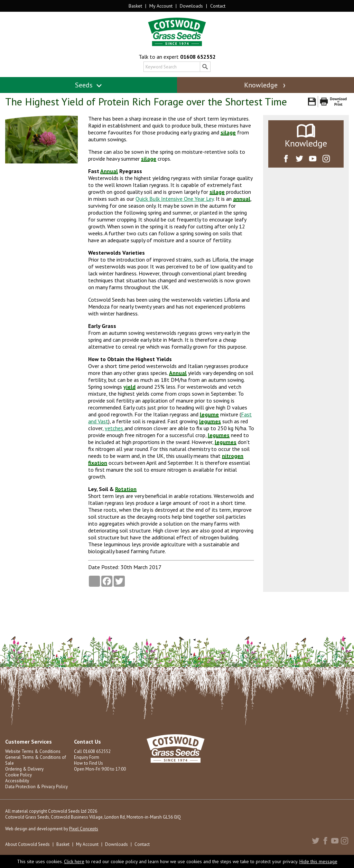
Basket (135, 6)
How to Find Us (88, 763)
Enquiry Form (87, 757)
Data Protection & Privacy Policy (36, 787)
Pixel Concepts (84, 829)
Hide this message (318, 861)
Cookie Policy (18, 775)
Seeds (89, 85)
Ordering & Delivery (24, 769)
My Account (161, 6)
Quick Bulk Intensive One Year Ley (175, 199)
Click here (74, 861)
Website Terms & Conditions (33, 751)
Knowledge (265, 85)
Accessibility (17, 781)
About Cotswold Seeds (27, 844)
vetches (115, 428)
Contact (218, 6)
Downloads (191, 6)
